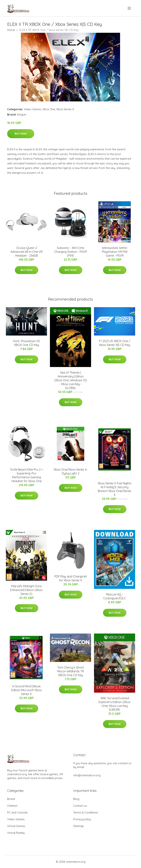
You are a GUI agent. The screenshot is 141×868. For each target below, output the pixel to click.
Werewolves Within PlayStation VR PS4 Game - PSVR (115, 252)
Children (12, 806)
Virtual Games (16, 826)
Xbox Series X (65, 109)
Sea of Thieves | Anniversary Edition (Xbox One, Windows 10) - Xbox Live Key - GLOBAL (71, 380)
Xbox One (49, 109)
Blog (76, 799)
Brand (11, 799)
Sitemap (78, 826)
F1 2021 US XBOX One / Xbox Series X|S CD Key (115, 343)
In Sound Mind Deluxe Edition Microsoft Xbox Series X (26, 690)
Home (11, 30)
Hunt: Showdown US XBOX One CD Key (26, 343)
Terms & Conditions (86, 812)
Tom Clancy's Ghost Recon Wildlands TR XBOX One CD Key (71, 671)
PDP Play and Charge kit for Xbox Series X (71, 578)
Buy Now (21, 134)
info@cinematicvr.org (87, 775)
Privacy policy (82, 819)
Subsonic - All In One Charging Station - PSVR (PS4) (70, 252)
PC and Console (17, 812)
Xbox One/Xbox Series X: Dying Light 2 (70, 471)
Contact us (80, 806)
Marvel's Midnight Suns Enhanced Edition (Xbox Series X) (26, 590)
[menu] (130, 8)
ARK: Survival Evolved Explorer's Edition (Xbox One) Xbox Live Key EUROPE (115, 704)
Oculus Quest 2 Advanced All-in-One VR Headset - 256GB (27, 252)
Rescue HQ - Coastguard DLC (115, 596)
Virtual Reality (16, 833)
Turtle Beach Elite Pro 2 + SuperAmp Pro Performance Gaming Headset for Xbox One (26, 475)
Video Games (33, 109)
